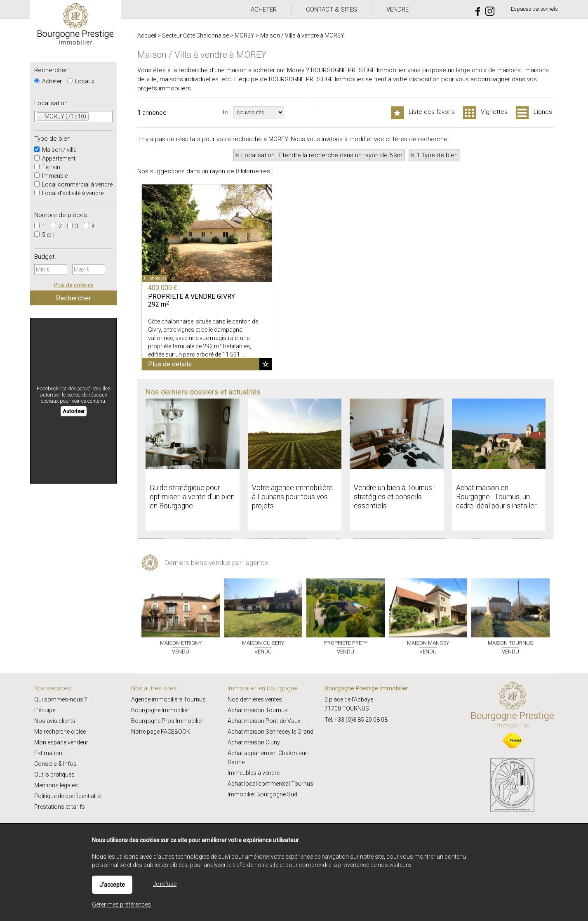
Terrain (47, 167)
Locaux (81, 81)
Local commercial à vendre (73, 184)
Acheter (48, 81)
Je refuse (165, 884)
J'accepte (112, 885)
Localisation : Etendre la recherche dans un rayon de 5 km (322, 155)
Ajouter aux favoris (266, 364)
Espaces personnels (534, 9)
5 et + (45, 235)
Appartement (55, 158)
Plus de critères (74, 285)
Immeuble (51, 176)
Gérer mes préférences (121, 904)
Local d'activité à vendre (69, 193)
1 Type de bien (437, 155)
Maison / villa (55, 150)
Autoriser (74, 411)
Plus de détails (170, 364)
